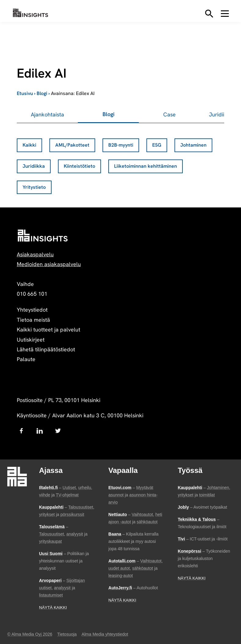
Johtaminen (193, 145)
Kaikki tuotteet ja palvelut (49, 329)
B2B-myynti (121, 145)
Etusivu (25, 93)
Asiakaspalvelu (35, 254)
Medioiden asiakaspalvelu (49, 264)
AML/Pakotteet (72, 145)
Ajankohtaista (47, 114)
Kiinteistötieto (79, 166)
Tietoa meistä (33, 320)
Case (169, 114)
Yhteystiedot (32, 310)
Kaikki (29, 145)
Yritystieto (34, 187)
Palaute (26, 359)
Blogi (42, 93)
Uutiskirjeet (31, 340)
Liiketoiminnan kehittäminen (146, 166)
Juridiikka (34, 166)
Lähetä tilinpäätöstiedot (46, 349)
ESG (157, 145)
